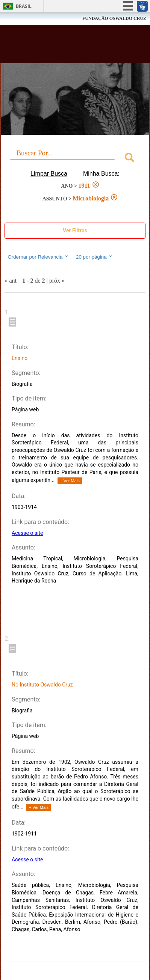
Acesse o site (27, 533)
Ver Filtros (75, 230)
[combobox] (75, 159)
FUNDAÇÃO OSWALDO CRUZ (114, 18)
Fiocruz (22, 19)
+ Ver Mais (70, 481)
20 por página (95, 257)
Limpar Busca (49, 174)
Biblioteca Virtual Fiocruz (64, 46)
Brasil (24, 6)
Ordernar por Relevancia (38, 257)
